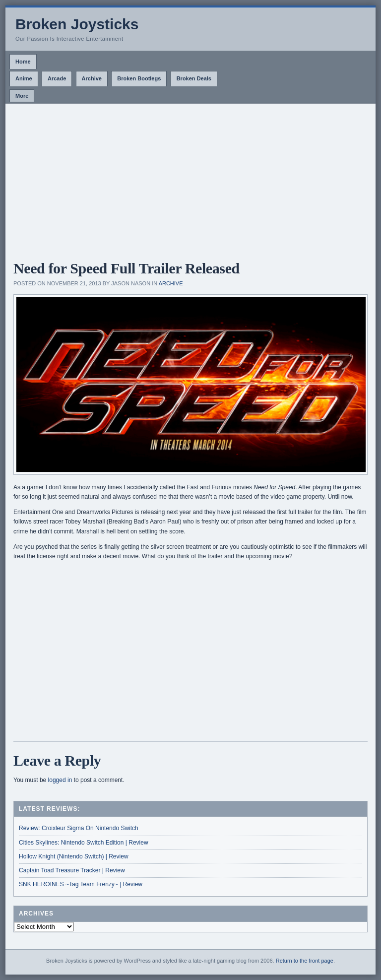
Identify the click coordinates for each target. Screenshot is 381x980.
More (22, 96)
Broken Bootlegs (139, 78)
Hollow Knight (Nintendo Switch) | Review (74, 856)
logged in (60, 780)
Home (23, 62)
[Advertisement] (190, 178)
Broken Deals (194, 78)
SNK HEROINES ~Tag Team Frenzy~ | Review (81, 884)
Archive (92, 78)
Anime (24, 78)
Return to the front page (305, 961)
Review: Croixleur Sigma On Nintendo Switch (79, 828)
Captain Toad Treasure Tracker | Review (72, 870)
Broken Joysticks (77, 24)
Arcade (57, 78)
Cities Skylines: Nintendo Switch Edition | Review (84, 843)
